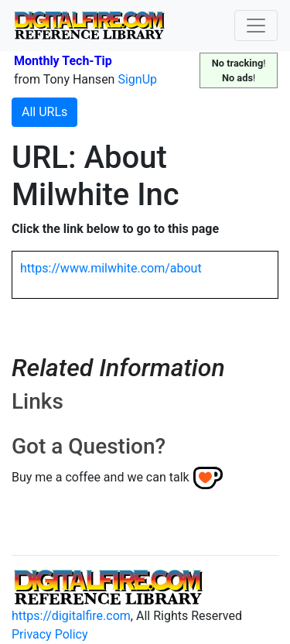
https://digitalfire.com (71, 616)
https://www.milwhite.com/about (111, 268)
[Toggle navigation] (256, 26)
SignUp (137, 79)
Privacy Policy (50, 634)
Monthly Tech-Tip (63, 61)
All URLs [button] (44, 112)
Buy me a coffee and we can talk (101, 477)
